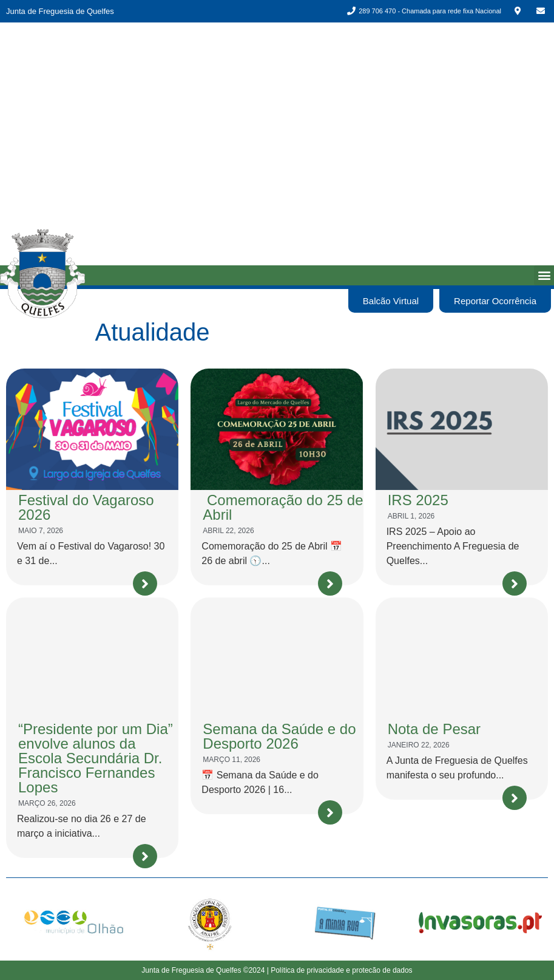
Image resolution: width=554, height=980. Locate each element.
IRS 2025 (418, 500)
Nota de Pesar (434, 729)
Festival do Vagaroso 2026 (86, 507)
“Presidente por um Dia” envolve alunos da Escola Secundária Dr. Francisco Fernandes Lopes (96, 758)
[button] (544, 275)
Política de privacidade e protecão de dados (342, 970)
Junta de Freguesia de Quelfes (60, 11)
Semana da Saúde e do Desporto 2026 (279, 736)
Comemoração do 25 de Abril (283, 507)
